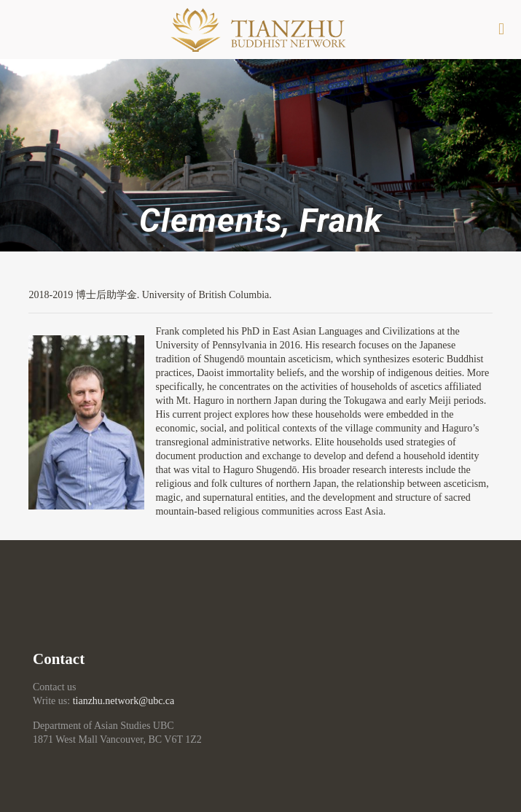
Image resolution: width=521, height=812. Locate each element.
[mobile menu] (501, 29)
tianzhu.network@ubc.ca (124, 701)
